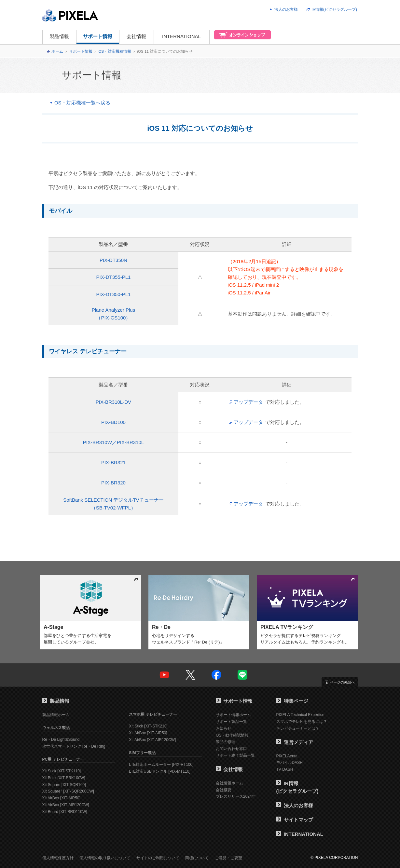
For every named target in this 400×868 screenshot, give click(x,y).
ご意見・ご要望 (228, 858)
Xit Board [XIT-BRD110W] (65, 812)
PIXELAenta (287, 756)
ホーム (57, 51)
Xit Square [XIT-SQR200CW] (68, 791)
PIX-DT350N (113, 260)
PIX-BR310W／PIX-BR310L (114, 442)
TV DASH (285, 769)
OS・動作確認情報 (232, 735)
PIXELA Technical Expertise (300, 715)
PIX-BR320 (113, 483)
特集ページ (292, 701)
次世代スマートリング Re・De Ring (74, 746)
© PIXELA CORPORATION (334, 858)
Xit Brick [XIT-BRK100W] (64, 778)
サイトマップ (295, 820)
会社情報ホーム (229, 783)
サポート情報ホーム (233, 715)
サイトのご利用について (158, 858)
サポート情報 (98, 36)
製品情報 (59, 36)
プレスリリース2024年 (236, 796)
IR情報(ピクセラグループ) (334, 9)
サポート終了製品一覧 (235, 755)
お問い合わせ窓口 (231, 749)
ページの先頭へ (342, 682)
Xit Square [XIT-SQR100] (64, 785)
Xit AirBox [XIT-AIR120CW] (66, 805)
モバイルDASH (290, 763)
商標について (197, 858)
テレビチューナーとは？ (298, 728)
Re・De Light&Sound (61, 739)
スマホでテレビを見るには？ (302, 722)
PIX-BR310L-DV (113, 402)
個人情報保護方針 (58, 858)
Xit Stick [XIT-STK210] (148, 726)
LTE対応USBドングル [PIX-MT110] (159, 771)
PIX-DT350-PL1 (113, 294)
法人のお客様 (286, 9)
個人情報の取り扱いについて (105, 858)
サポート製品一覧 (231, 722)
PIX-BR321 (113, 462)
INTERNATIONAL (181, 36)
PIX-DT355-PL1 (113, 277)
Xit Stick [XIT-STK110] (62, 771)
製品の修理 (226, 742)
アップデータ (248, 402)
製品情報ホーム (56, 715)
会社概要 (224, 790)
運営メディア (295, 742)
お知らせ (224, 728)
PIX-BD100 (113, 422)
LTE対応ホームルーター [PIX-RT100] (161, 765)
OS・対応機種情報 (115, 51)
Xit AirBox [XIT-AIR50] (61, 798)
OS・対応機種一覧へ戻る (82, 103)
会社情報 (136, 36)
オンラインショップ (241, 37)
